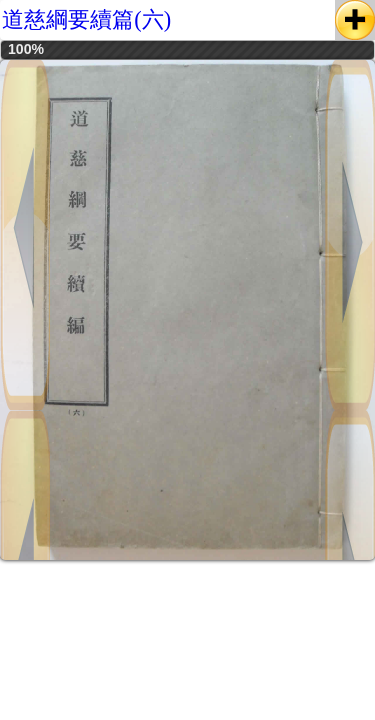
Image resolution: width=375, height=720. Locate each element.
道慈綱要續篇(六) (86, 19)
